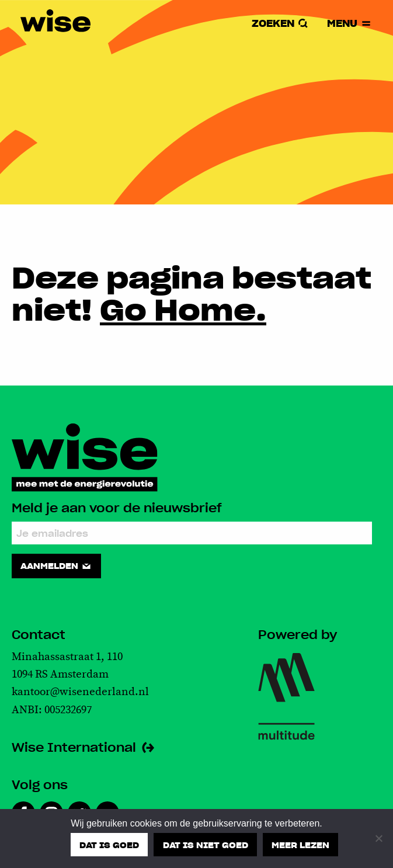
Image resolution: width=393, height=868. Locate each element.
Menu (349, 24)
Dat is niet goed (206, 844)
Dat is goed (109, 844)
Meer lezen (300, 844)
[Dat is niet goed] (378, 838)
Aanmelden (56, 566)
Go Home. (183, 308)
